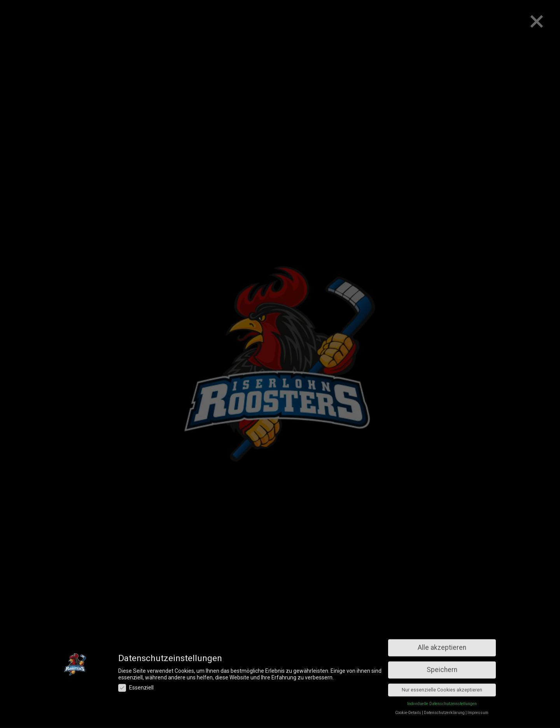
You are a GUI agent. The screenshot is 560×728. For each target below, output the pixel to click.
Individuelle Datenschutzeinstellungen (442, 658)
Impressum (478, 667)
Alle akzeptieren (442, 602)
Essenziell (136, 642)
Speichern (442, 624)
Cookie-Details (408, 667)
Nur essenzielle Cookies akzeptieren (442, 644)
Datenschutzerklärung (444, 667)
